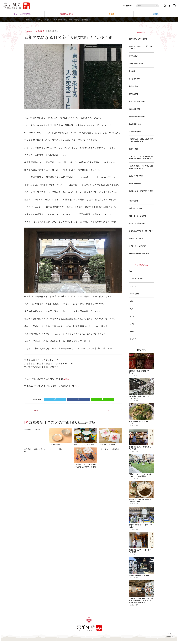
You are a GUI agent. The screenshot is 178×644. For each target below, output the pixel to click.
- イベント (132, 324)
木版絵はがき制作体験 (137, 116)
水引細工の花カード (136, 239)
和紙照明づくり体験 (136, 64)
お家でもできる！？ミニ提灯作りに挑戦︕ (141, 47)
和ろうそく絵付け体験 (137, 101)
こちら (67, 379)
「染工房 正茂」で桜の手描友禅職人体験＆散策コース (141, 167)
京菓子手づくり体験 (136, 176)
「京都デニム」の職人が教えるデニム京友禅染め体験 (141, 140)
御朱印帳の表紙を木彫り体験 (139, 254)
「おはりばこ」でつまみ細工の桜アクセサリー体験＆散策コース (141, 158)
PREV (30, 410)
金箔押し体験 (133, 86)
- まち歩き (132, 339)
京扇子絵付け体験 (135, 132)
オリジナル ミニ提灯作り (138, 246)
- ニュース (132, 286)
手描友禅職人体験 (135, 183)
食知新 (111, 14)
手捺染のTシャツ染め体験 (138, 39)
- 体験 (131, 301)
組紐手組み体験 (134, 109)
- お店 (131, 309)
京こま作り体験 (134, 79)
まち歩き (51, 20)
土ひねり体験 (133, 94)
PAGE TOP (169, 638)
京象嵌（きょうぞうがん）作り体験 (141, 192)
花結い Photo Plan (135, 208)
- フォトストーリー (136, 279)
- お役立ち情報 (134, 294)
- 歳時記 (132, 331)
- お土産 (132, 316)
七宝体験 (132, 71)
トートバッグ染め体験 (137, 223)
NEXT (116, 410)
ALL (130, 271)
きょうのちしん (39, 20)
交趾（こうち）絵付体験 (137, 216)
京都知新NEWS (67, 14)
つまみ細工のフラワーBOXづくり (141, 231)
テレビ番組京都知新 (22, 14)
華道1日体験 (133, 149)
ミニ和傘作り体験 (135, 124)
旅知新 (156, 14)
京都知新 (27, 20)
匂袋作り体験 (133, 201)
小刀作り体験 (133, 56)
